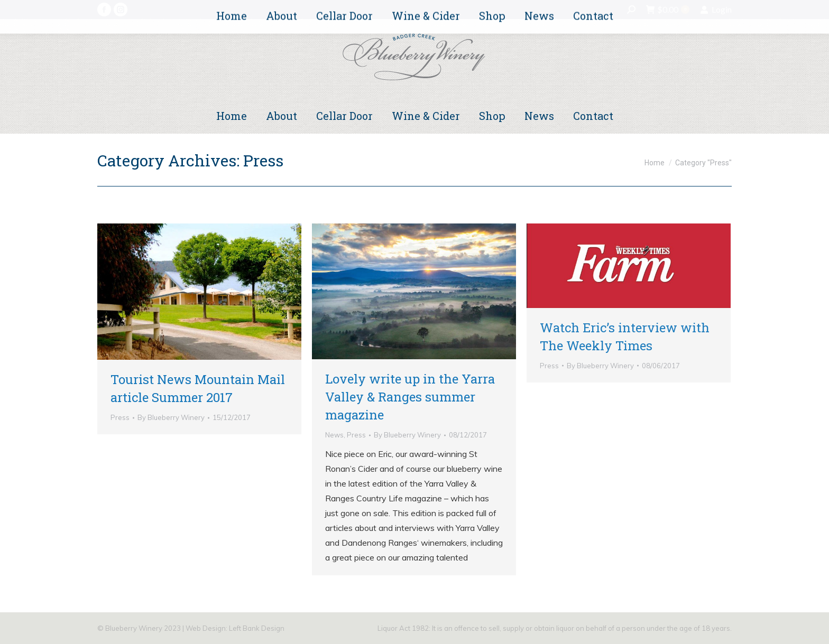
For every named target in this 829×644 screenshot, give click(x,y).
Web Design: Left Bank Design (235, 628)
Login (716, 10)
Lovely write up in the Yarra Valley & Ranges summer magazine (410, 397)
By (171, 417)
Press (120, 417)
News (334, 435)
